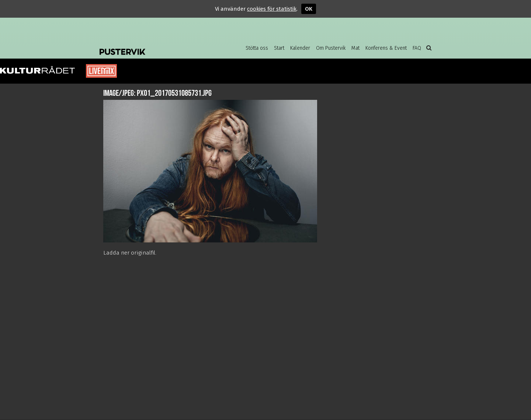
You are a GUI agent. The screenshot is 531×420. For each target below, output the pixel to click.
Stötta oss (257, 48)
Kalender (300, 48)
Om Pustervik (331, 48)
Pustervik (159, 46)
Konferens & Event (386, 48)
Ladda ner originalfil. (130, 253)
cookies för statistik (272, 9)
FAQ (417, 48)
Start (279, 48)
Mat (355, 48)
